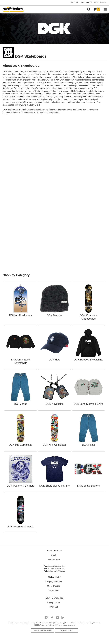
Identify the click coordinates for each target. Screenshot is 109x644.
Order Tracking (54, 586)
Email (54, 555)
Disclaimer (80, 623)
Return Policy (19, 623)
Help (96, 2)
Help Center (54, 590)
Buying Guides (86, 2)
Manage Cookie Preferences (43, 630)
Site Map (39, 623)
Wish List (75, 2)
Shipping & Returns (54, 582)
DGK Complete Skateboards (88, 315)
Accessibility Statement (92, 623)
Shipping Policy (30, 623)
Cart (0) (103, 2)
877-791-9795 (54, 560)
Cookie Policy (70, 623)
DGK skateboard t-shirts (81, 91)
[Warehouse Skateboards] (15, 9)
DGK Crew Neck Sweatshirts (21, 360)
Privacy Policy (59, 623)
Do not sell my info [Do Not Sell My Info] (66, 630)
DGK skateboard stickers (22, 99)
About (11, 623)
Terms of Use (48, 623)
